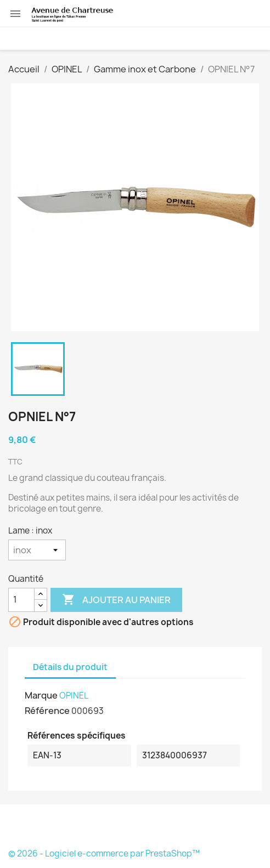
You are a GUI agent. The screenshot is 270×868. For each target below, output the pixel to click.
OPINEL (74, 696)
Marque (41, 695)
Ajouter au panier (116, 600)
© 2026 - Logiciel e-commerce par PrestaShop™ (104, 853)
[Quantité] (21, 600)
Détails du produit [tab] (70, 667)
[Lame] (37, 550)
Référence (47, 711)
